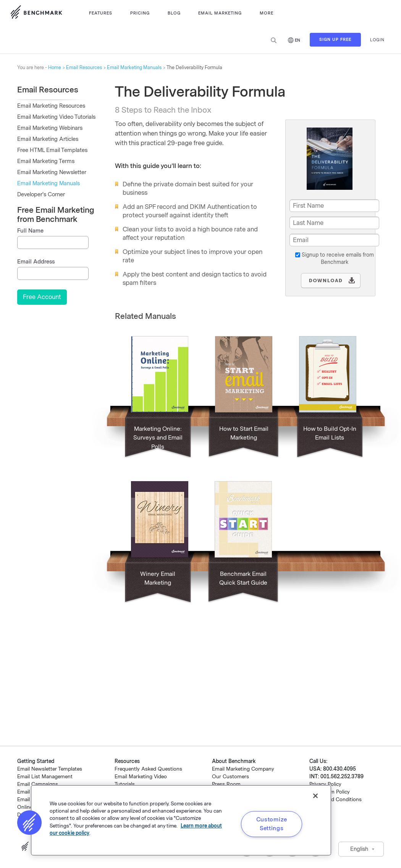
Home (55, 68)
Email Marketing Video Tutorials (56, 117)
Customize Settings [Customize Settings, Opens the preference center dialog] (272, 824)
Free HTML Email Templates (52, 150)
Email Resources (84, 68)
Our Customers (230, 777)
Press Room (226, 784)
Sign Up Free (335, 40)
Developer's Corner (41, 195)
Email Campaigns (38, 784)
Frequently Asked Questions (148, 769)
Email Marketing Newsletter (52, 172)
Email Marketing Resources (51, 106)
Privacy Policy (325, 784)
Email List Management (45, 777)
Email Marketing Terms (46, 161)
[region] (181, 820)
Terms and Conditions (336, 799)
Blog (174, 13)
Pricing (140, 13)
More (267, 13)
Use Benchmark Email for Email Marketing (36, 13)
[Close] (315, 796)
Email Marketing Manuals (134, 68)
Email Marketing (220, 13)
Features (101, 13)
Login (377, 40)
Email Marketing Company (243, 769)
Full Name (30, 231)
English (359, 849)
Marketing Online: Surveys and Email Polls (158, 438)
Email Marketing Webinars (50, 128)
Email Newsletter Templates (50, 769)
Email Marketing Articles (48, 139)
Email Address (36, 262)
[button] (29, 823)
